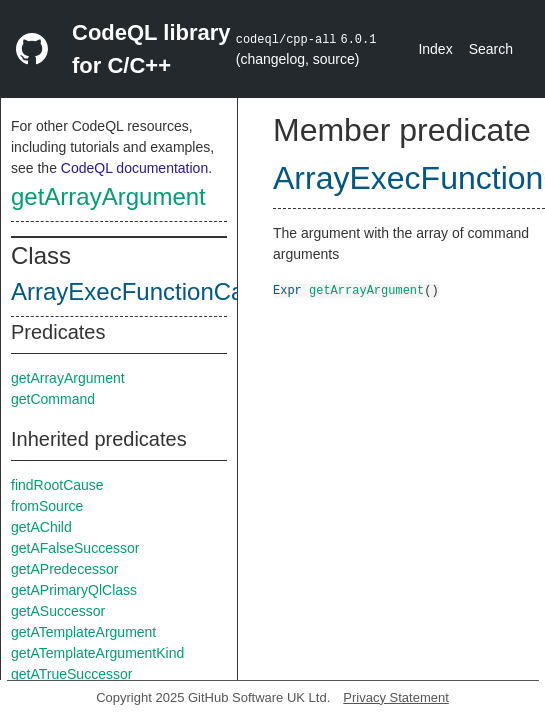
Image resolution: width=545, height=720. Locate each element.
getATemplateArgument (83, 632)
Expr (287, 289)
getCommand (53, 399)
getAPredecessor (64, 569)
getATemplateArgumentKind (97, 653)
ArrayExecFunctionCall (133, 291)
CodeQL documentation (134, 168)
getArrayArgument (108, 196)
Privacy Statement (396, 697)
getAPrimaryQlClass (74, 590)
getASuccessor (58, 611)
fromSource (47, 506)
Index (435, 49)
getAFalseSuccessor (75, 548)
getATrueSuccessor (71, 674)
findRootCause (57, 485)
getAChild (41, 527)
